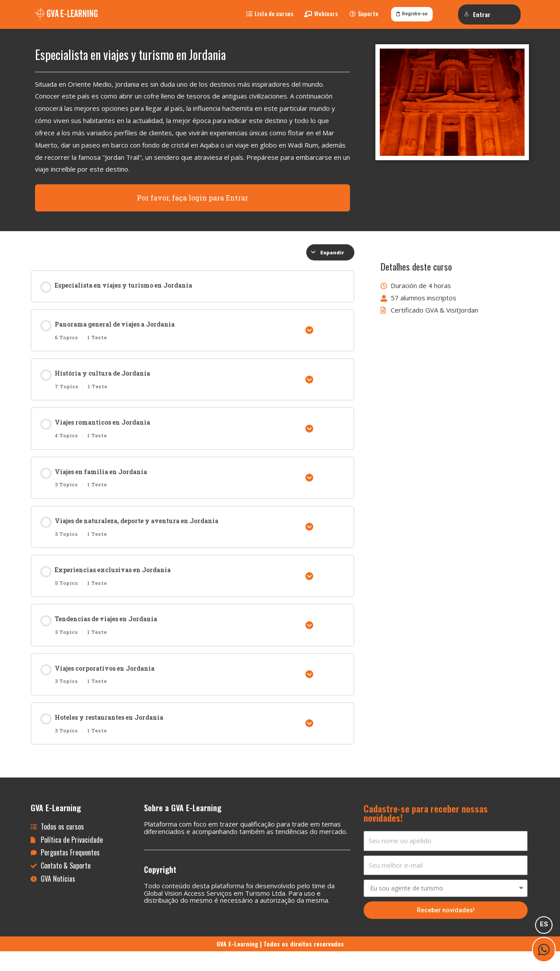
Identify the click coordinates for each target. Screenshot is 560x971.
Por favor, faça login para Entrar (192, 202)
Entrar (478, 14)
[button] (270, 16)
